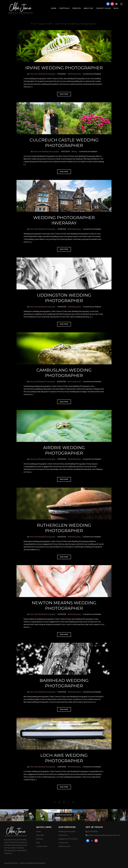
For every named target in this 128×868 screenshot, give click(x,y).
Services (77, 8)
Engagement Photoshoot (68, 839)
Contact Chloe (103, 8)
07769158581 (93, 832)
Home (54, 8)
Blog (116, 8)
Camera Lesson (64, 846)
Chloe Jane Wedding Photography (42, 74)
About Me (88, 8)
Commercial (63, 843)
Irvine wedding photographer (64, 68)
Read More (64, 94)
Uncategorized (75, 382)
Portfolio (64, 8)
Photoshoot (63, 835)
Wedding (73, 74)
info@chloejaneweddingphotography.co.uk (104, 835)
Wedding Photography (67, 832)
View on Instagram (64, 815)
